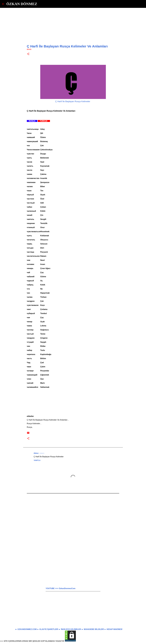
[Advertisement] (73, 24)
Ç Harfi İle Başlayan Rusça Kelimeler (73, 101)
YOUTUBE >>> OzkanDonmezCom (61, 588)
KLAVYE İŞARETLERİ (49, 629)
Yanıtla (37, 460)
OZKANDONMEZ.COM (27, 629)
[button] (28, 54)
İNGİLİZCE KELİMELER (71, 629)
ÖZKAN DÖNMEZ (22, 4)
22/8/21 (42, 453)
